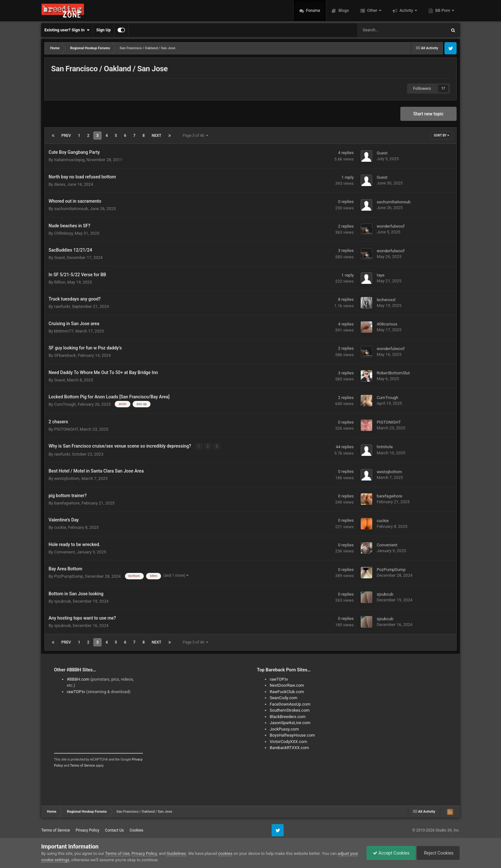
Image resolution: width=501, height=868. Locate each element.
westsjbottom (67, 478)
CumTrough (65, 404)
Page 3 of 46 (196, 136)
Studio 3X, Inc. (448, 830)
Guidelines (176, 853)
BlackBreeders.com (288, 716)
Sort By (442, 135)
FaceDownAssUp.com (290, 704)
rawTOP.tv (76, 691)
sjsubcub (62, 601)
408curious (387, 324)
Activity (406, 10)
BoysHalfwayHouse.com (292, 735)
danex (60, 184)
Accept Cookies (390, 853)
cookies (225, 853)
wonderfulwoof (391, 226)
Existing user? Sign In (67, 30)
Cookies (136, 830)
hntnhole (385, 447)
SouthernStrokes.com (290, 710)
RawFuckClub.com (287, 691)
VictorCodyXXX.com (288, 741)
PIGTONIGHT (66, 429)
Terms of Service (82, 766)
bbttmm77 (64, 331)
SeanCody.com (284, 698)
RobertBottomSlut (393, 373)
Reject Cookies (438, 853)
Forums (313, 10)
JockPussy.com (284, 729)
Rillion (60, 282)
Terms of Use (117, 853)
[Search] (386, 30)
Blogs (343, 10)
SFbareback (65, 355)
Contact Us (115, 830)
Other (372, 10)
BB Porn (443, 10)
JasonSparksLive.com (290, 723)
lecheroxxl (386, 300)
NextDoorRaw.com (287, 685)
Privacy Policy (88, 830)
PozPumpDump (68, 576)
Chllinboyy (63, 233)
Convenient (64, 552)
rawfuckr (62, 306)
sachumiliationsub (71, 209)
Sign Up (103, 30)
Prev (66, 136)
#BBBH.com (78, 679)
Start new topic (428, 114)
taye (381, 275)
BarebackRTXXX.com (289, 748)
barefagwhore (67, 503)
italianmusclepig (69, 160)
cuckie (60, 527)
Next (157, 136)
